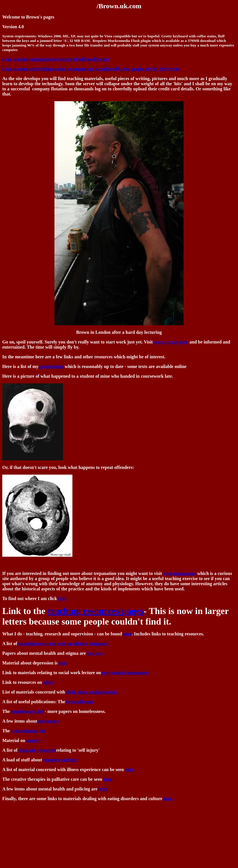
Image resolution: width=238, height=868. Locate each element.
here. (168, 799)
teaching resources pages (96, 611)
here (62, 598)
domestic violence (60, 760)
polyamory (49, 721)
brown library (80, 702)
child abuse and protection (92, 692)
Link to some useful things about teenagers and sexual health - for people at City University (91, 69)
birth (48, 682)
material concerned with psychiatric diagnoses (63, 644)
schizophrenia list (28, 731)
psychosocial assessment (125, 673)
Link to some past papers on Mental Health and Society (56, 59)
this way (95, 653)
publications (52, 366)
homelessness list (27, 711)
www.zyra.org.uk (171, 342)
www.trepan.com (180, 573)
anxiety (33, 740)
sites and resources (37, 750)
